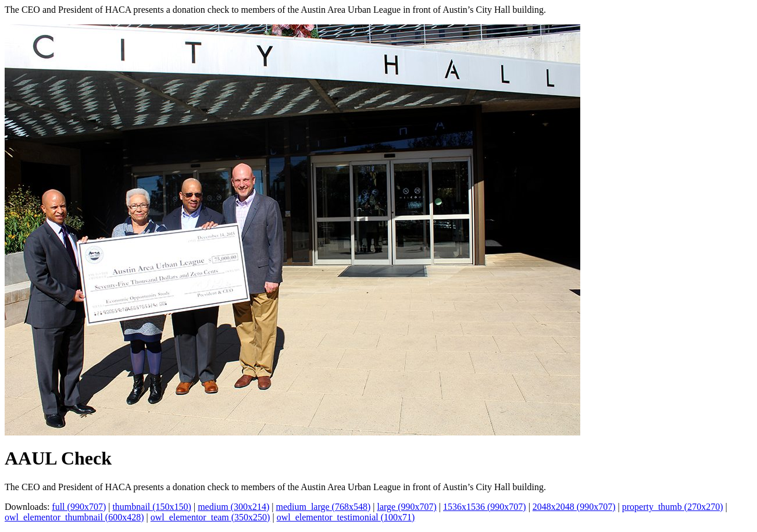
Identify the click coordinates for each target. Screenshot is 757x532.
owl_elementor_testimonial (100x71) (346, 517)
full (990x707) (79, 507)
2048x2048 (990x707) (574, 507)
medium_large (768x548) (323, 507)
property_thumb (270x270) (673, 507)
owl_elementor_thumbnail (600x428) (74, 517)
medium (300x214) (233, 507)
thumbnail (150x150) (152, 507)
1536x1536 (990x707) (485, 507)
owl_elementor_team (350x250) (210, 517)
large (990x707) (406, 507)
